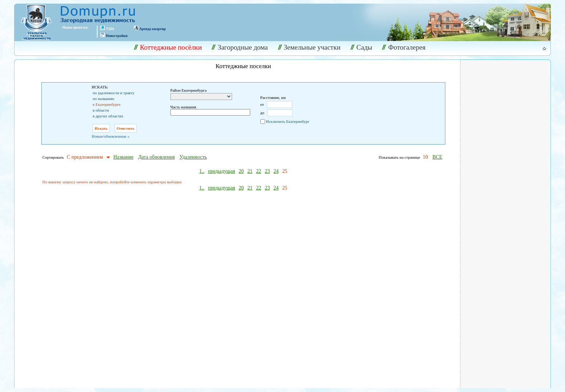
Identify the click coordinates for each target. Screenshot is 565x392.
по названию (104, 99)
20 (241, 171)
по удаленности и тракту (114, 93)
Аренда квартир (152, 29)
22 (259, 171)
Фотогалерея (404, 47)
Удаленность (193, 157)
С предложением (85, 157)
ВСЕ (438, 157)
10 (425, 157)
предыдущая (222, 171)
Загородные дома (240, 47)
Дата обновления (156, 157)
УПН (110, 29)
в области (101, 110)
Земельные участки (309, 47)
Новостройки (117, 36)
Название (123, 157)
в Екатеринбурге (107, 104)
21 (250, 171)
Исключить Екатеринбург (288, 121)
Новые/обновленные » (111, 136)
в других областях (108, 116)
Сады (361, 47)
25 (285, 171)
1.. (202, 171)
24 (276, 171)
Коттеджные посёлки (168, 47)
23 (267, 171)
